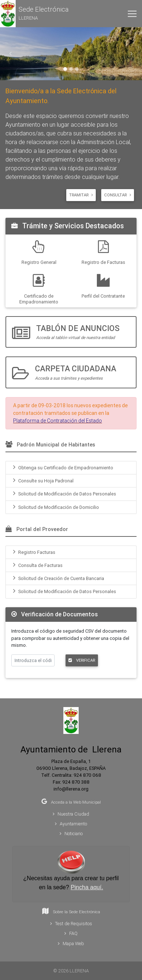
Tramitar (81, 195)
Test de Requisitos (71, 924)
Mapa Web (71, 944)
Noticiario (71, 834)
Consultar (118, 195)
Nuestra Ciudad (71, 814)
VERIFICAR (82, 660)
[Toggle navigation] (132, 14)
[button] (34, 14)
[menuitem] (71, 468)
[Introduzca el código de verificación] (33, 660)
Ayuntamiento (71, 824)
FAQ (71, 933)
